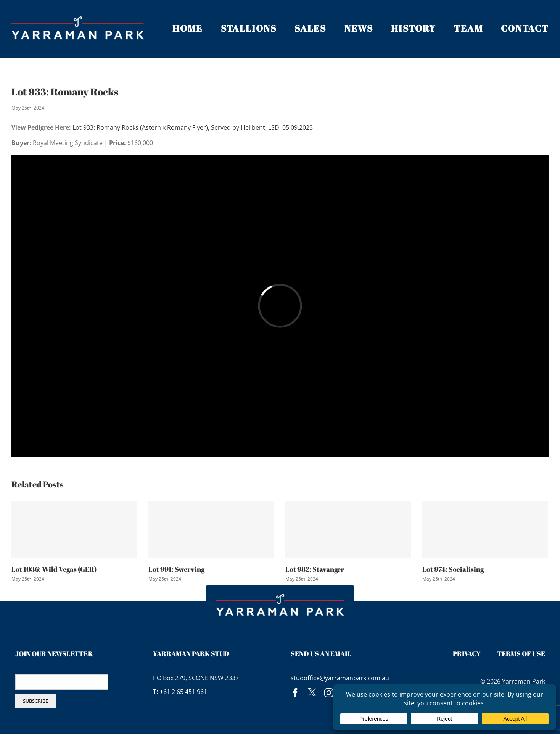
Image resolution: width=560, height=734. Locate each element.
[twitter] (312, 693)
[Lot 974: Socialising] (485, 530)
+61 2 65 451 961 (183, 692)
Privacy (467, 653)
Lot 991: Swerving (176, 569)
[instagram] (329, 693)
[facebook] (295, 693)
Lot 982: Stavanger (315, 569)
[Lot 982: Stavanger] (348, 530)
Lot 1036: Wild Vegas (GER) (54, 569)
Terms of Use (521, 653)
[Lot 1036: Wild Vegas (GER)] (74, 530)
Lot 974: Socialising (453, 569)
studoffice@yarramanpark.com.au (340, 678)
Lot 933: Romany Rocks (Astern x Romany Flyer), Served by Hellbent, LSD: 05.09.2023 (193, 127)
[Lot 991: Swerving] (211, 530)
